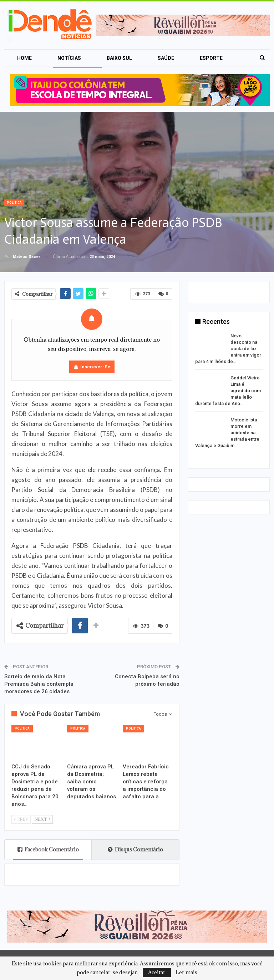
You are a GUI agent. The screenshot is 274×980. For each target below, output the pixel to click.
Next (42, 819)
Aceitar (157, 972)
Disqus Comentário (135, 849)
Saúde (166, 58)
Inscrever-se (95, 367)
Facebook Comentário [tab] (48, 849)
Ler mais (186, 973)
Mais (206, 58)
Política (14, 203)
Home (24, 58)
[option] (229, 392)
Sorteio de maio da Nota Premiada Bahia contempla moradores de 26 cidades (39, 684)
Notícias (69, 58)
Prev (21, 819)
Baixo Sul (119, 58)
